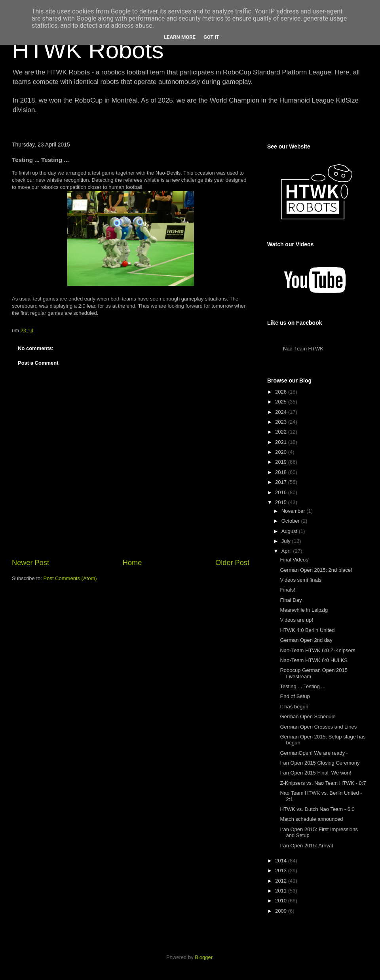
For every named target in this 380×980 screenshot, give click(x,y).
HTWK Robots (88, 50)
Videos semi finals (301, 580)
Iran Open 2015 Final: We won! (315, 773)
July (287, 541)
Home (132, 563)
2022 (282, 432)
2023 (282, 422)
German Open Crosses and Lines (318, 727)
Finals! (287, 590)
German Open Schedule (308, 716)
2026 (282, 392)
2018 (282, 472)
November (294, 511)
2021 (282, 442)
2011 (282, 891)
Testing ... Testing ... (303, 686)
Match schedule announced (311, 819)
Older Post (232, 563)
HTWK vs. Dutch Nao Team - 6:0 (317, 809)
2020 (282, 452)
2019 (282, 462)
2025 (282, 402)
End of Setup (295, 696)
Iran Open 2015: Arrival (306, 846)
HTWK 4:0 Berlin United (307, 630)
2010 (282, 901)
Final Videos (294, 560)
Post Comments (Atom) (70, 578)
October (291, 521)
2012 (282, 881)
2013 (282, 871)
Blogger (203, 957)
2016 (282, 492)
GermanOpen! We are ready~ (314, 753)
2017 (282, 482)
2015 (282, 502)
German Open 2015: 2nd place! (316, 570)
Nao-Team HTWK (303, 349)
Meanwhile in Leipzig (304, 610)
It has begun (294, 707)
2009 (282, 911)
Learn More (180, 37)
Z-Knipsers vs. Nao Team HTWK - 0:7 (323, 783)
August (290, 531)
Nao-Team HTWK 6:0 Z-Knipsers (317, 650)
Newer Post (30, 563)
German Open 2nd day (306, 640)
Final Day (291, 600)
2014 (282, 861)
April (287, 551)
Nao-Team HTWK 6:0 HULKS (314, 660)
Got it (211, 37)
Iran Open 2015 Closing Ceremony (320, 763)
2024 (282, 412)
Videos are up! (296, 620)
